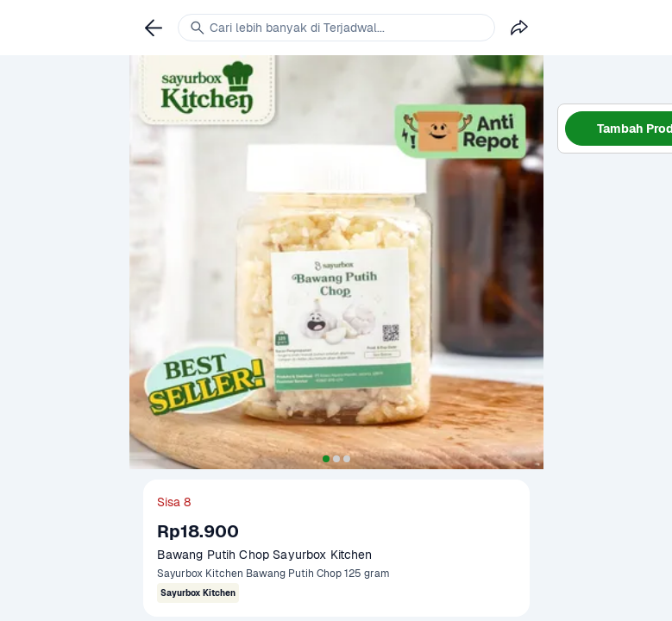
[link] (154, 28)
